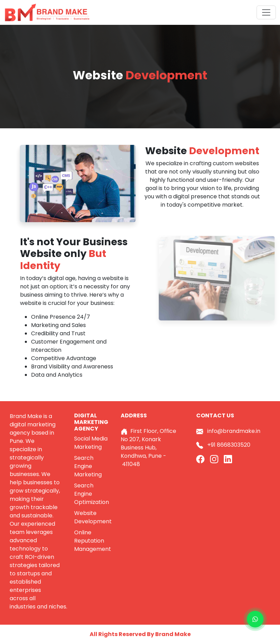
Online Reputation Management (93, 541)
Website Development (93, 517)
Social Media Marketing (91, 443)
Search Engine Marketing (88, 466)
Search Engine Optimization (92, 494)
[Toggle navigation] (266, 12)
